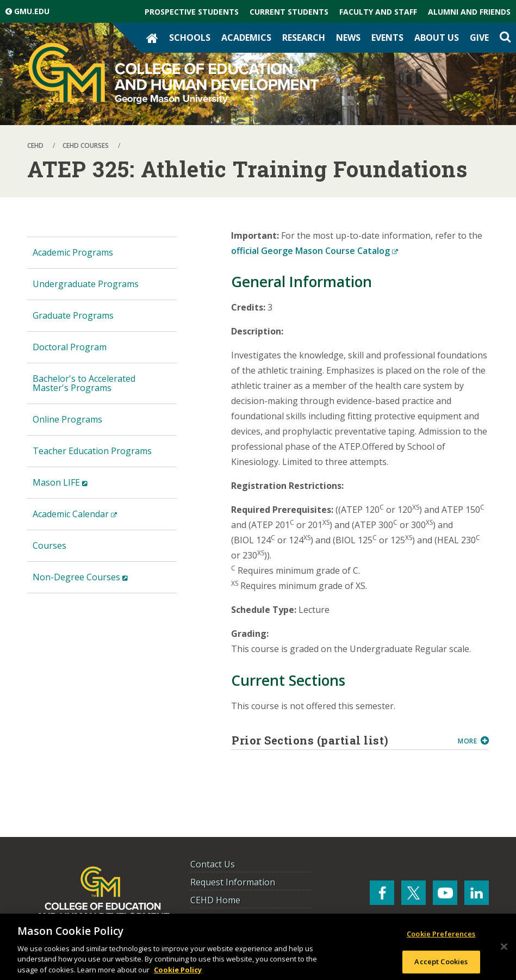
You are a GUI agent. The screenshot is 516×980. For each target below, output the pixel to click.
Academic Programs (73, 252)
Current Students (289, 12)
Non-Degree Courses (97, 582)
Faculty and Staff (378, 12)
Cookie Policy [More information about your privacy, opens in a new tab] (178, 972)
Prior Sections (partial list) (341, 740)
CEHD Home (215, 900)
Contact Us (213, 864)
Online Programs (67, 419)
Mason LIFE (77, 487)
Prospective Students (192, 12)
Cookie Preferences (441, 936)
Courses (49, 545)
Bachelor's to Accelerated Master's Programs (84, 383)
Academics (246, 38)
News (348, 38)
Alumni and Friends (469, 12)
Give (479, 38)
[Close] (504, 950)
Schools (190, 38)
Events (387, 38)
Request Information (233, 882)
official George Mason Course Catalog (315, 251)
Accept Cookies (441, 964)
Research (304, 38)
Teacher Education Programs (92, 451)
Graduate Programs (73, 315)
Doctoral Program (70, 347)
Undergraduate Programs (86, 284)
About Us (437, 38)
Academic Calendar (92, 519)
